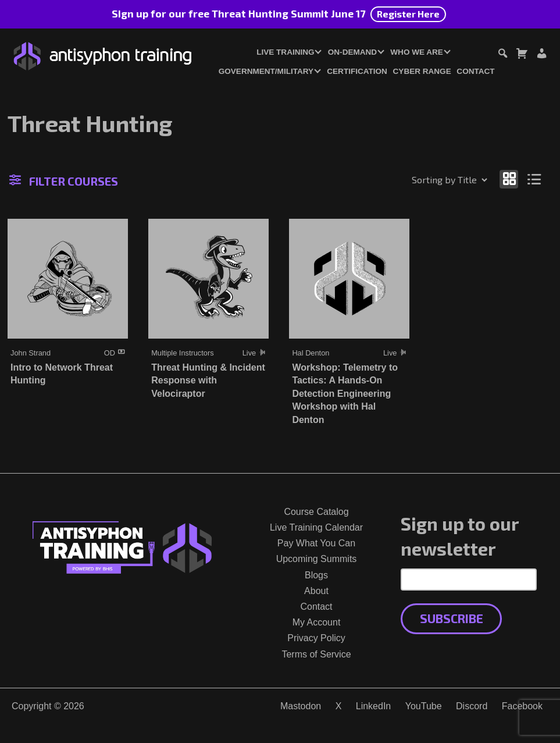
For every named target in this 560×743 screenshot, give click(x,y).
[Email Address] (469, 580)
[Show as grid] (509, 179)
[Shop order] (425, 180)
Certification (357, 71)
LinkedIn (374, 706)
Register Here (408, 14)
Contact (475, 71)
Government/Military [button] (266, 71)
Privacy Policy (316, 638)
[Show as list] (535, 179)
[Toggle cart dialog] (522, 55)
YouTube (424, 706)
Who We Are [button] (417, 52)
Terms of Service (316, 654)
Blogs (316, 575)
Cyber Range (422, 71)
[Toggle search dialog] (502, 55)
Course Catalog (316, 512)
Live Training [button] (285, 52)
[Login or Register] (541, 55)
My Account (317, 622)
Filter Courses (64, 181)
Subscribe (452, 618)
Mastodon (301, 706)
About (316, 591)
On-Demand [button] (352, 52)
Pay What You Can (316, 543)
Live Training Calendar (316, 527)
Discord (472, 706)
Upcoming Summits (317, 559)
